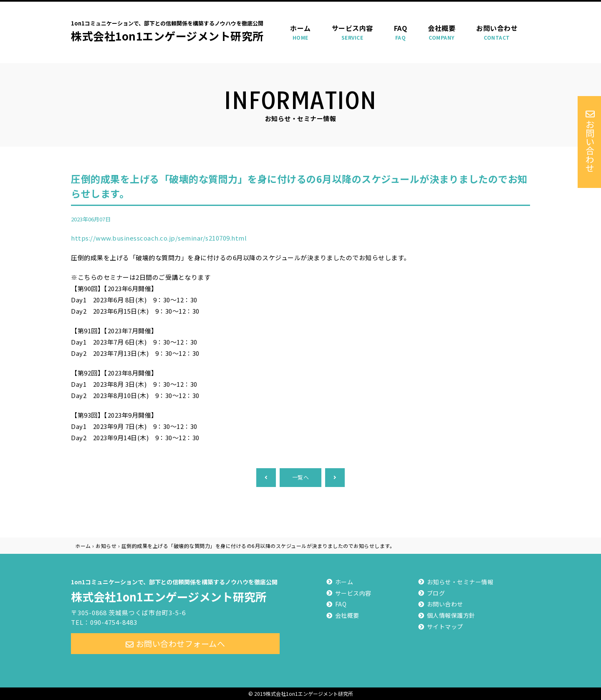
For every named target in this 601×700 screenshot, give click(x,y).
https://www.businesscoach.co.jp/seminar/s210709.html (159, 238)
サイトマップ (445, 626)
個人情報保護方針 (451, 615)
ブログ (436, 593)
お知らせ (106, 546)
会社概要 (442, 32)
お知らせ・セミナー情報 (460, 582)
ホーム (300, 32)
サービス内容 (352, 32)
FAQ (401, 32)
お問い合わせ (497, 32)
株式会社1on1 (175, 590)
